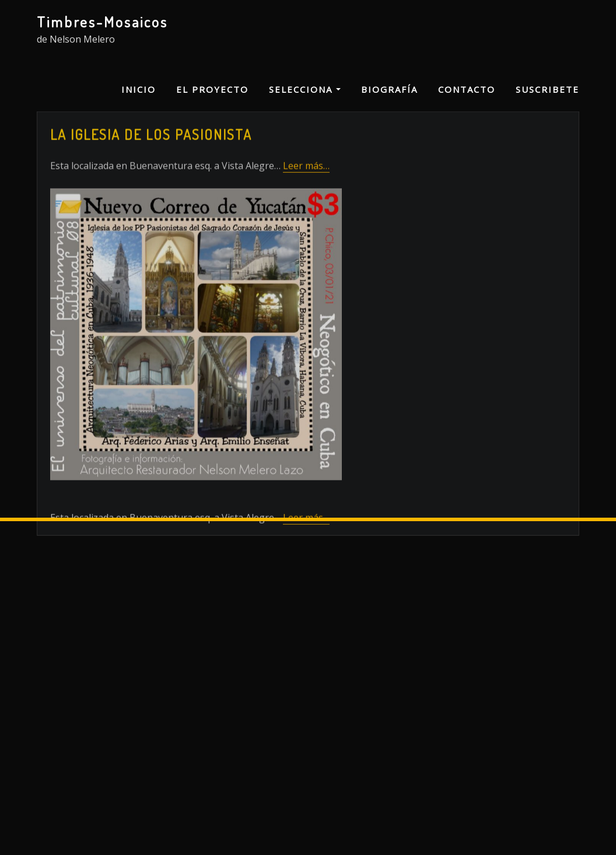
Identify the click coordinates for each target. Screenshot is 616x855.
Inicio (139, 89)
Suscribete (547, 89)
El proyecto (212, 89)
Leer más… (306, 208)
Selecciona (305, 89)
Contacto (467, 89)
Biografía (389, 89)
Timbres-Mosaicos (102, 22)
